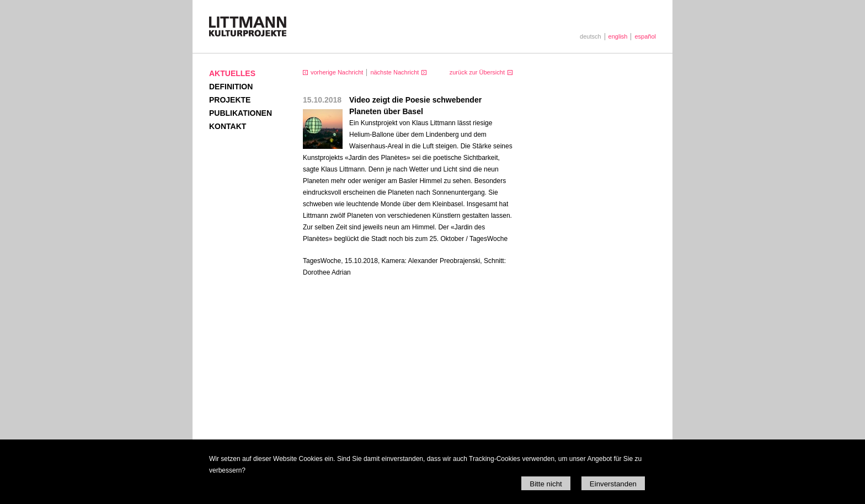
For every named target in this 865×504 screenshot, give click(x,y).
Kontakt (228, 126)
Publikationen (241, 113)
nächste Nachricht (394, 72)
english (618, 36)
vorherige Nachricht (337, 72)
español (645, 36)
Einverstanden (613, 484)
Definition (231, 87)
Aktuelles (232, 73)
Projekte (230, 100)
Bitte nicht (546, 484)
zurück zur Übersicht (477, 72)
